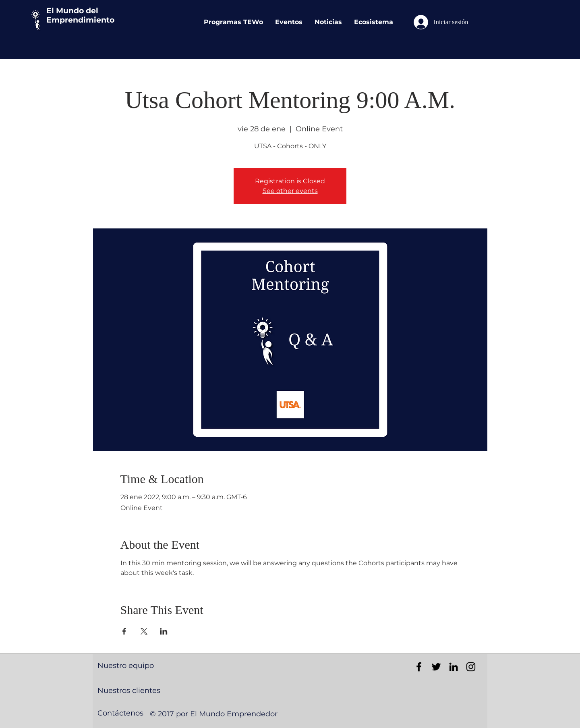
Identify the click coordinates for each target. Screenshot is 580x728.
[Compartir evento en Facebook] (124, 631)
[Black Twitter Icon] (436, 667)
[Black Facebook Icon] (419, 667)
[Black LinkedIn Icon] (454, 667)
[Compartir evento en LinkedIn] (164, 631)
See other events (290, 191)
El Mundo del (72, 11)
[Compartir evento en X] (144, 631)
